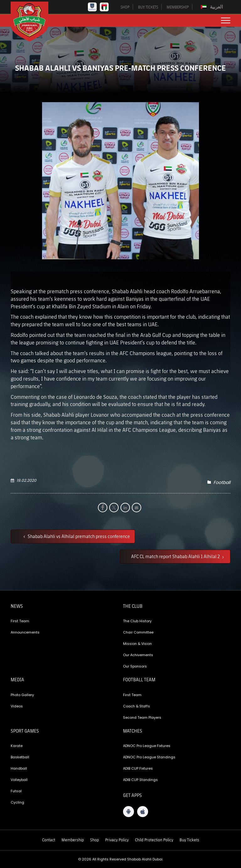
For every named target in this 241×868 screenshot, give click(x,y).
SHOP (125, 7)
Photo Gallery (22, 695)
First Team (20, 621)
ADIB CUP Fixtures (138, 768)
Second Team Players (142, 717)
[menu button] (226, 20)
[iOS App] (143, 812)
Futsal (16, 791)
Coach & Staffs (137, 706)
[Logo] (34, 22)
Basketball (20, 757)
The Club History (137, 621)
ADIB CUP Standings (140, 780)
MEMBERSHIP (178, 7)
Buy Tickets (189, 840)
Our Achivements (138, 655)
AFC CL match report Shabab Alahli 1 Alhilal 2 (176, 556)
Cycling (17, 802)
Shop (94, 840)
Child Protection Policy (154, 840)
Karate (17, 746)
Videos (17, 706)
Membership (73, 840)
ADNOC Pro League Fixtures (147, 746)
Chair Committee (138, 632)
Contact (49, 840)
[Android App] (129, 812)
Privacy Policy (117, 840)
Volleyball (19, 780)
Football (222, 482)
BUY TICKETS (148, 7)
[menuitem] (213, 7)
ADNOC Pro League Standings (149, 757)
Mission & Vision (137, 644)
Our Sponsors (135, 666)
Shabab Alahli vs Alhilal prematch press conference (78, 536)
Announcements (25, 632)
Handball (19, 768)
